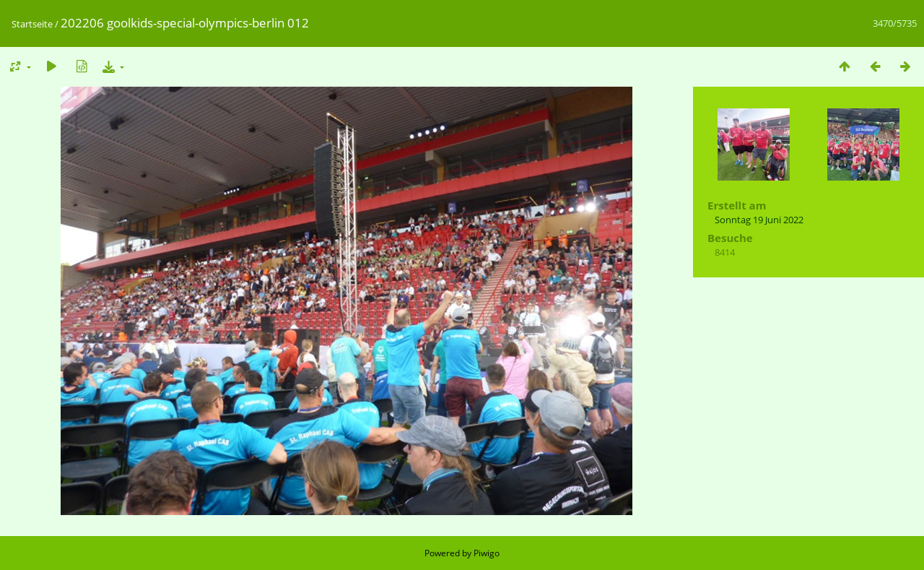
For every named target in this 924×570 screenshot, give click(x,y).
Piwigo (487, 553)
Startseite (32, 24)
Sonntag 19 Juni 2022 (759, 220)
